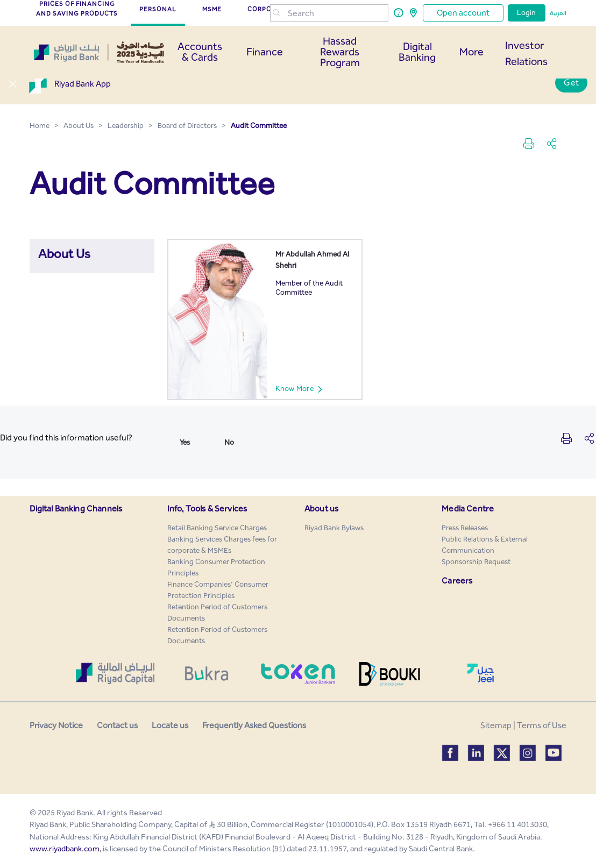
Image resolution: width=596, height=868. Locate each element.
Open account (463, 13)
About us (321, 508)
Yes (185, 442)
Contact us (117, 725)
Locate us (170, 725)
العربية (558, 13)
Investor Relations (526, 53)
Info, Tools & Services (207, 508)
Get (571, 83)
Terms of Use (542, 725)
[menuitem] (217, 528)
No (229, 442)
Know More (304, 389)
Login (527, 13)
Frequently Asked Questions (254, 725)
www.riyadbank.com (65, 849)
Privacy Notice (56, 725)
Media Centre (468, 508)
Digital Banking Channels (76, 508)
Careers (457, 581)
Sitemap (496, 725)
